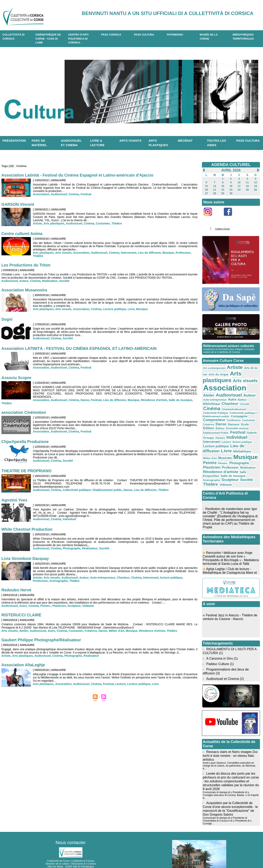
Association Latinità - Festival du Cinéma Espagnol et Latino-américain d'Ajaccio (79, 175)
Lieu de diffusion (148, 253)
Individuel (69, 519)
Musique (167, 253)
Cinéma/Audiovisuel (215, 407)
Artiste (37, 223)
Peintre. (45, 606)
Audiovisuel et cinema (71, 143)
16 (231, 186)
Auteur (24, 281)
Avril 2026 (231, 170)
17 (239, 186)
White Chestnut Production (28, 529)
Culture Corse (222, 229)
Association (41, 194)
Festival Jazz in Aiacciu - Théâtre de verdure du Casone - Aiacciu (230, 608)
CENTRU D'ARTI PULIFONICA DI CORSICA (78, 39)
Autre (23, 606)
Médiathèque (241, 443)
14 (215, 186)
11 (247, 182)
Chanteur (122, 578)
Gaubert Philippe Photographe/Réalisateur (42, 640)
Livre (130, 309)
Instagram (211, 218)
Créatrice (89, 631)
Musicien (216, 449)
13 (206, 186)
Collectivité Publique (240, 407)
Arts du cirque (218, 374)
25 (247, 190)
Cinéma (73, 194)
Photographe (71, 548)
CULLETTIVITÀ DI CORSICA (13, 37)
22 (223, 190)
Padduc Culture (218, 653)
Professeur (181, 253)
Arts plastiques (158, 143)
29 (223, 193)
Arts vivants (130, 141)
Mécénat (185, 141)
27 (206, 193)
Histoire (220, 430)
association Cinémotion (24, 412)
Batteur (234, 398)
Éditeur (229, 421)
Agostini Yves (15, 500)
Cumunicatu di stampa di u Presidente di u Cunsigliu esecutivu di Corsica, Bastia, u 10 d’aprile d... (230, 779)
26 (255, 190)
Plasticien (59, 606)
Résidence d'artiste (153, 400)
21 (215, 190)
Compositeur (231, 413)
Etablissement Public (215, 425)
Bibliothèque (248, 398)
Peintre (210, 453)
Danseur (247, 417)
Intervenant (127, 253)
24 (239, 190)
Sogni (7, 319)
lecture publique (169, 578)
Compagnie (211, 413)
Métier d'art (115, 631)
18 (247, 186)
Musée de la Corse (209, 37)
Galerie (250, 425)
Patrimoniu (175, 35)
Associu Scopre (17, 378)
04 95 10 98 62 (52, 855)
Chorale (225, 403)
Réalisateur (49, 281)
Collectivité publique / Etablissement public (92, 490)
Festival (85, 194)
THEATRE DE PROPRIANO (27, 471)
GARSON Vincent (18, 204)
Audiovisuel (59, 194)
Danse (84, 400)
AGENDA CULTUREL (231, 165)
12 (255, 182)
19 (255, 186)
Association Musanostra (25, 290)
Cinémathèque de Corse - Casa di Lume (48, 39)
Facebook (231, 218)
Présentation (14, 141)
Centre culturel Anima (22, 234)
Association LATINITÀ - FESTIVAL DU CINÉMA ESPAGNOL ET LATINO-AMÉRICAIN (81, 348)
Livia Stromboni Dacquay (26, 559)
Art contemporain (214, 368)
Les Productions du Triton (27, 265)
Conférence (250, 413)
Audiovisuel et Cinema (223, 667)
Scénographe (42, 581)
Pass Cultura (144, 35)
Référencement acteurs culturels (228, 346)
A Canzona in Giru (219, 648)
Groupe (208, 430)
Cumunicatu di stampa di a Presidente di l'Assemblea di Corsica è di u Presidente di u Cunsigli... (227, 804)
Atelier (23, 631)
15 (223, 186)
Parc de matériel (39, 143)
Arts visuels (63, 253)
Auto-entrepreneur (101, 578)
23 (231, 190)
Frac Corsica (111, 35)
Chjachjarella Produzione (26, 442)
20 (206, 190)
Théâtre (116, 223)
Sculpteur (73, 606)
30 (231, 193)
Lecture (119, 684)
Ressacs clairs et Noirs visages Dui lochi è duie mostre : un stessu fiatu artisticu (230, 744)
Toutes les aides (217, 143)
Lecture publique (114, 309)
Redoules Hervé (17, 590)
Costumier (102, 223)
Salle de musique (179, 400)
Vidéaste (87, 606)
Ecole (207, 421)
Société (63, 281)
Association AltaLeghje (24, 665)
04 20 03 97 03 (83, 855)
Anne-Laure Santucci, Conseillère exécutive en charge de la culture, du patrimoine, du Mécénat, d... (231, 752)
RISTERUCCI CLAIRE (22, 615)
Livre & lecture (97, 143)
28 (215, 193)
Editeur (217, 421)
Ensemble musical (245, 421)
